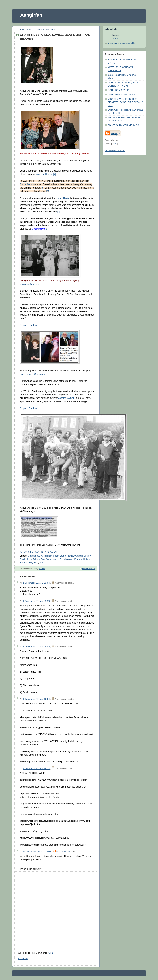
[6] (48, 191)
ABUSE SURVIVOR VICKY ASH (124, 125)
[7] (59, 212)
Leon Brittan (33, 559)
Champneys (34, 556)
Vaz (41, 563)
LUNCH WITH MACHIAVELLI (123, 95)
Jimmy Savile (63, 198)
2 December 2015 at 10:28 (36, 769)
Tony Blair (33, 563)
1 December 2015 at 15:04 (36, 699)
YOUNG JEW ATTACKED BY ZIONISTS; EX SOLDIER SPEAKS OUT (125, 102)
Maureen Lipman (44, 174)
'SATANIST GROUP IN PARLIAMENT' (39, 552)
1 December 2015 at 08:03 (36, 647)
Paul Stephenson (50, 559)
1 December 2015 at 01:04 (36, 583)
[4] (54, 174)
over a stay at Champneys (33, 374)
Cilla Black (47, 556)
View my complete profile (122, 43)
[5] (43, 188)
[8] (47, 229)
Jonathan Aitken (66, 398)
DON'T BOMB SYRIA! (119, 90)
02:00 (42, 568)
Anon (115, 39)
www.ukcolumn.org (29, 284)
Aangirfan (31, 15)
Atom (51, 953)
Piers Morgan (66, 559)
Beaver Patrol (63, 852)
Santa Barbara (27, 184)
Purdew (78, 559)
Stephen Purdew (28, 325)
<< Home (23, 958)
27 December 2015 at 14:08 (37, 852)
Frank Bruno (59, 556)
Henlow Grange (75, 556)
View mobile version (115, 151)
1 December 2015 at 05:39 (36, 601)
